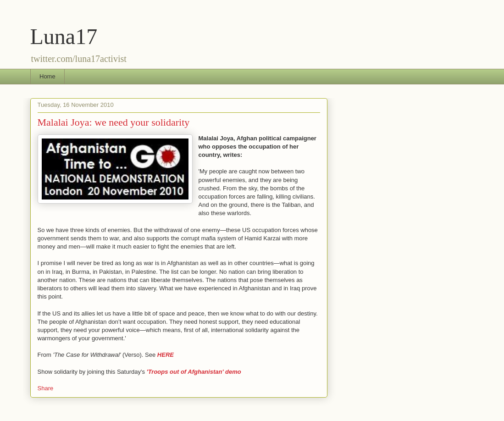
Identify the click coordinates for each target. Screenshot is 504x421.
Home (47, 76)
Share (46, 388)
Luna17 (64, 36)
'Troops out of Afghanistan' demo (194, 372)
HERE (166, 355)
